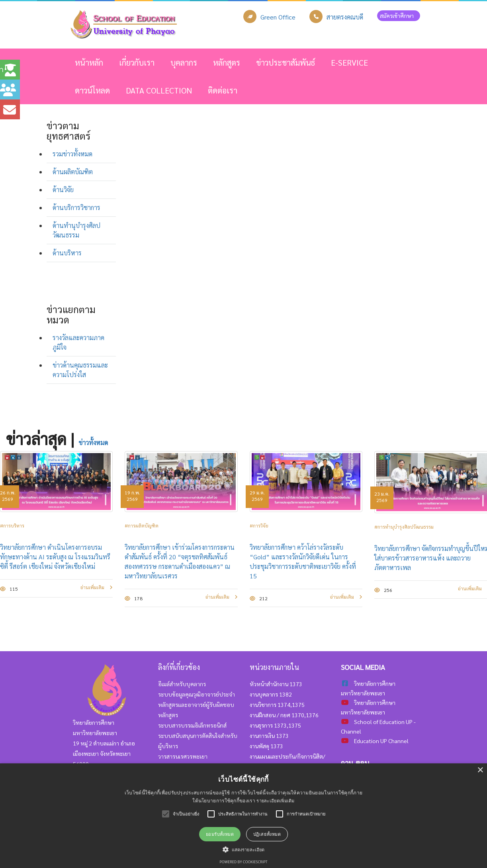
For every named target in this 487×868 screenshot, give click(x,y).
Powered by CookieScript (243, 862)
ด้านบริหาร (67, 253)
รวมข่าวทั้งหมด (72, 154)
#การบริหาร (12, 525)
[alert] (243, 816)
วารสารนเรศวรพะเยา (183, 756)
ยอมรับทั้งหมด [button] (220, 834)
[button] (243, 849)
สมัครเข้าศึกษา (399, 16)
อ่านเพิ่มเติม (97, 587)
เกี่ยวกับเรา (137, 62)
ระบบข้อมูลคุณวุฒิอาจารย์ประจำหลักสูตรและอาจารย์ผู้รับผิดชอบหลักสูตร (197, 705)
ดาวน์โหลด (92, 90)
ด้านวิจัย (63, 190)
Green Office (278, 17)
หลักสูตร (227, 62)
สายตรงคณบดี (345, 17)
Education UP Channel (381, 741)
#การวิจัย (259, 525)
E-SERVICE (349, 62)
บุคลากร (184, 62)
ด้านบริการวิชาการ (76, 207)
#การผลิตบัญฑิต (142, 525)
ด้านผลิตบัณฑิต (73, 172)
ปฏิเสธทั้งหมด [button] (267, 834)
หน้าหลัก (89, 62)
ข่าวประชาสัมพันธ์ (286, 62)
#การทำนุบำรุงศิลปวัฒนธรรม (404, 527)
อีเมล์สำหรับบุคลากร (182, 684)
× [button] (480, 770)
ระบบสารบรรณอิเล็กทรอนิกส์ (192, 725)
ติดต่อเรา (223, 90)
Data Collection (159, 90)
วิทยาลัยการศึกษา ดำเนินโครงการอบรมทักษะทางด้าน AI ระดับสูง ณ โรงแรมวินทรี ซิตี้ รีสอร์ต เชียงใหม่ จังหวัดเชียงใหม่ (55, 557)
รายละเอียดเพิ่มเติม (276, 801)
